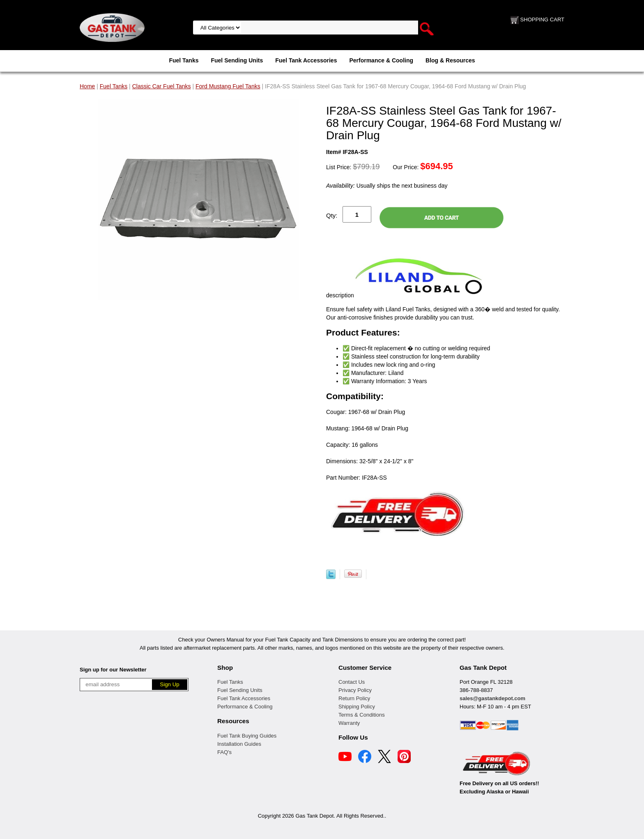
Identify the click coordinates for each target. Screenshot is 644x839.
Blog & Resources (450, 60)
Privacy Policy (355, 690)
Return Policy (354, 698)
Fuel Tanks (184, 60)
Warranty (349, 723)
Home (87, 86)
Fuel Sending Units (237, 60)
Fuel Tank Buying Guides (247, 736)
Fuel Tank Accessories (306, 60)
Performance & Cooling (381, 60)
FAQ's (224, 752)
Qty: (332, 215)
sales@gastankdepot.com (492, 698)
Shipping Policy (357, 707)
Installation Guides (239, 744)
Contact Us (352, 682)
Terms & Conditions (362, 715)
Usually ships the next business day (387, 186)
